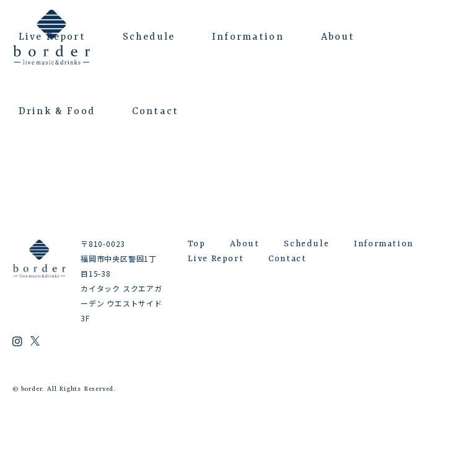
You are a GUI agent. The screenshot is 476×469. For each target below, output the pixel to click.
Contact (155, 112)
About (338, 37)
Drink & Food (57, 112)
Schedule (149, 37)
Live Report (52, 37)
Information (248, 37)
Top (197, 244)
